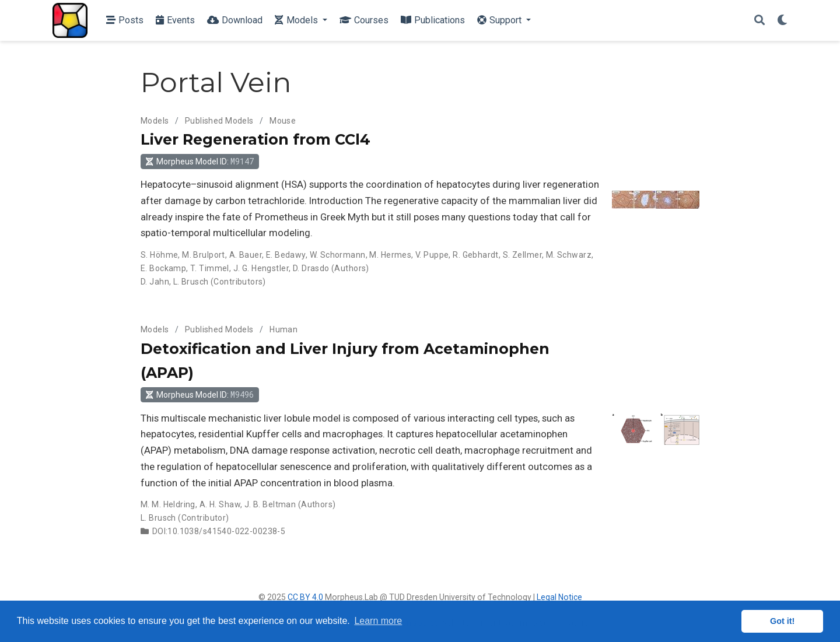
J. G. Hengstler (261, 268)
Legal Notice (559, 597)
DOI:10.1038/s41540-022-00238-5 (219, 531)
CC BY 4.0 (305, 597)
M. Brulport (204, 255)
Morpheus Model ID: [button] (199, 161)
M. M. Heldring (168, 504)
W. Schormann (338, 255)
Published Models (219, 121)
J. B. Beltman (270, 504)
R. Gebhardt (476, 255)
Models (155, 121)
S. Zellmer (522, 255)
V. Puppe (432, 255)
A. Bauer (246, 255)
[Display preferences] (782, 21)
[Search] (759, 21)
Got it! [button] (782, 621)
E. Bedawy (286, 255)
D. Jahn (155, 282)
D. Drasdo (311, 268)
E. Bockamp (163, 268)
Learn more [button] (378, 621)
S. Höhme (159, 255)
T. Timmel (210, 268)
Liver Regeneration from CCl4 (256, 139)
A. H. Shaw (220, 504)
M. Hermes (390, 255)
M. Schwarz (569, 255)
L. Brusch (191, 282)
